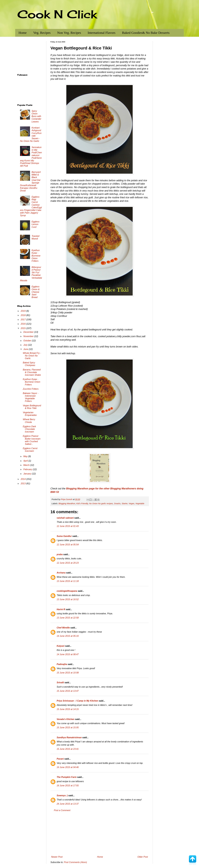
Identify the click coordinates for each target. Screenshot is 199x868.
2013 (23, 484)
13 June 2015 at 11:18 (68, 581)
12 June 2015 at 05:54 (68, 545)
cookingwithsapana (67, 591)
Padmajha (62, 664)
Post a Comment (62, 810)
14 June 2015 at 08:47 (68, 654)
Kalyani (61, 646)
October (28, 341)
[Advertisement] (99, 834)
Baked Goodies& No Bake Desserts (146, 33)
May (26, 456)
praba (60, 554)
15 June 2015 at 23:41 (68, 749)
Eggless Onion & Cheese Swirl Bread (36, 292)
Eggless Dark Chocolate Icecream (29, 429)
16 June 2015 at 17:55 (68, 786)
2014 (23, 479)
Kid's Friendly (82, 504)
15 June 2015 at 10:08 (68, 673)
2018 (23, 315)
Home (23, 33)
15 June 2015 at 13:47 (68, 691)
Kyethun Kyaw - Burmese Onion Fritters (36, 256)
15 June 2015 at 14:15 (68, 709)
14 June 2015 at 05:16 (68, 636)
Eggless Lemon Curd (35, 224)
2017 (23, 320)
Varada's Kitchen (66, 719)
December (29, 332)
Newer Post (57, 857)
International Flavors (102, 33)
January (28, 474)
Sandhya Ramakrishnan (69, 737)
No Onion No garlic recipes (101, 504)
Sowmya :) (62, 796)
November (29, 336)
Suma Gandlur (64, 536)
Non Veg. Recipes (69, 33)
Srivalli (60, 683)
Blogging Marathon (67, 504)
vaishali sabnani (65, 518)
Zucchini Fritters (31, 389)
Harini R (61, 609)
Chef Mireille (63, 628)
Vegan (131, 504)
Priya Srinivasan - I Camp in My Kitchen (77, 701)
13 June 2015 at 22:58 (68, 618)
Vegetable (140, 504)
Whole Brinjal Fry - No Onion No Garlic (32, 356)
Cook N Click (57, 14)
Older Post (143, 857)
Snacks (117, 504)
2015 (23, 328)
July (26, 345)
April (26, 461)
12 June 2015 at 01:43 (68, 526)
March (27, 465)
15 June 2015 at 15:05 (68, 728)
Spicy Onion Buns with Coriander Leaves (36, 116)
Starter (125, 504)
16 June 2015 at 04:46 (68, 767)
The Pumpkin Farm (67, 777)
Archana (61, 573)
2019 (23, 311)
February (28, 469)
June (26, 349)
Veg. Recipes (42, 33)
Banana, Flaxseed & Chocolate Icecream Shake (32, 372)
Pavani (60, 759)
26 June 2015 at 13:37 (68, 804)
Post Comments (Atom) (75, 862)
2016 (23, 324)
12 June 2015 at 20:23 (68, 563)
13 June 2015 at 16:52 (68, 599)
